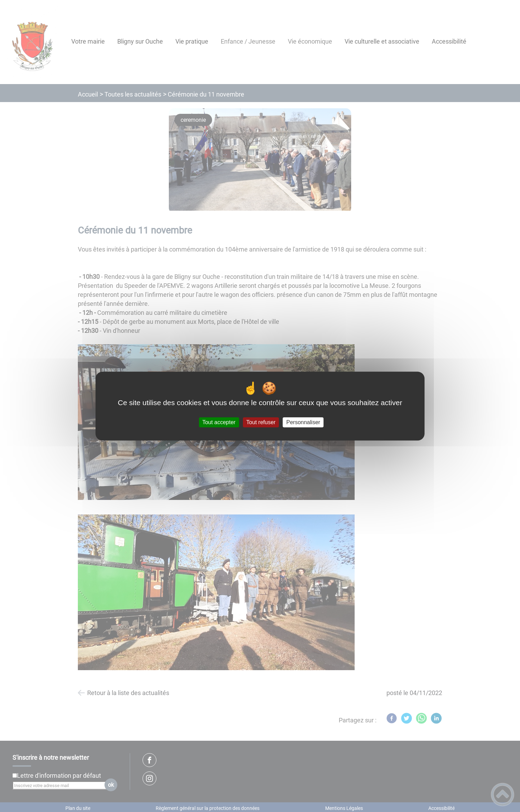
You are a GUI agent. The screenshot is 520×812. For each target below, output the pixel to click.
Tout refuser (261, 422)
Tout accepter (219, 422)
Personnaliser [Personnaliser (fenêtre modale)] (303, 422)
